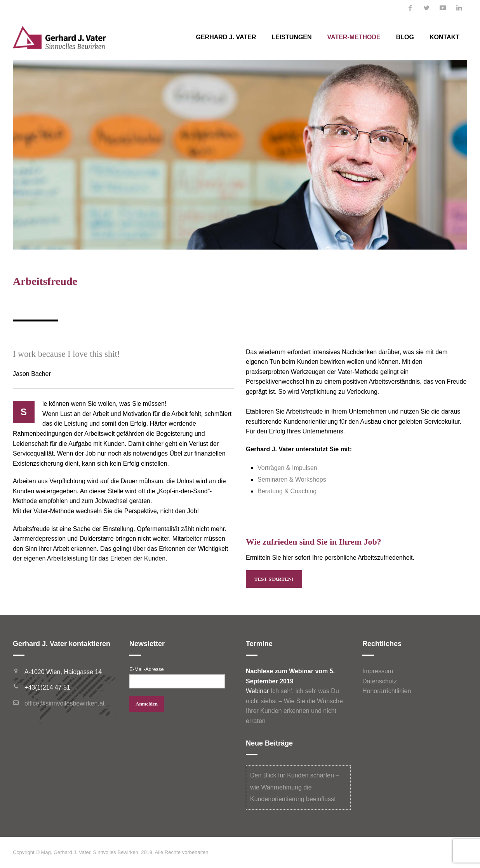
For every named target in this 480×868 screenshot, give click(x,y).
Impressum (378, 671)
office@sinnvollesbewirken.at (64, 703)
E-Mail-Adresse (147, 669)
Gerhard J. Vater (226, 37)
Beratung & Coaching (287, 491)
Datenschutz (380, 681)
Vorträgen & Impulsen (287, 468)
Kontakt (444, 37)
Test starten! (274, 579)
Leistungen (291, 37)
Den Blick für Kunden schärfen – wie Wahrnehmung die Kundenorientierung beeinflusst (295, 787)
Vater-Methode (354, 37)
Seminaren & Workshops (292, 479)
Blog (405, 37)
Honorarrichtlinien (387, 691)
